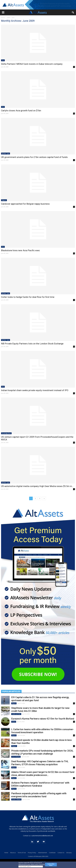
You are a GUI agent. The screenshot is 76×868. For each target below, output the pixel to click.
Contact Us (61, 853)
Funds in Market (16, 799)
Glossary (69, 853)
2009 (8, 18)
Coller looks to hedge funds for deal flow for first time (28, 297)
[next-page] (44, 498)
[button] (3, 12)
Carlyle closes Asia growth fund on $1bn (21, 111)
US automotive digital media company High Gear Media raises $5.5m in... (37, 486)
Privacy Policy (32, 853)
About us (13, 853)
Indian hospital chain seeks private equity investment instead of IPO (35, 390)
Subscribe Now (51, 865)
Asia (3, 60)
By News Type (6, 153)
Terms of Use (22, 853)
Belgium (4, 200)
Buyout (14, 703)
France (14, 722)
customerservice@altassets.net (42, 836)
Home (3, 18)
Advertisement (43, 853)
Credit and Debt (16, 714)
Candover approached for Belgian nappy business (25, 204)
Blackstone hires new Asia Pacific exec (20, 250)
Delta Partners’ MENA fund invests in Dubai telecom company (32, 64)
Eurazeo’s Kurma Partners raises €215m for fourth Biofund (43, 719)
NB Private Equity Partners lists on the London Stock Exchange (32, 344)
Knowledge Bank (6, 433)
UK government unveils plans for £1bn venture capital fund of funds (34, 157)
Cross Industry (16, 757)
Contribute (52, 853)
